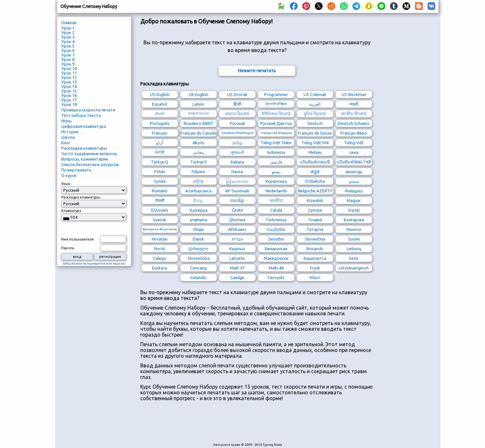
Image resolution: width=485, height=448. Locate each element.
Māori (315, 277)
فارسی (276, 162)
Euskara (160, 268)
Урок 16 (69, 95)
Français (160, 133)
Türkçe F (199, 162)
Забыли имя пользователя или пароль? (94, 264)
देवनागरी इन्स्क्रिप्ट (276, 104)
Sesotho (276, 239)
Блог (66, 143)
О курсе (69, 175)
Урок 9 (68, 64)
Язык (66, 184)
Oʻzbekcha (315, 181)
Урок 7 (68, 55)
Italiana (237, 162)
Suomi (354, 239)
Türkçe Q (160, 162)
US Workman (354, 94)
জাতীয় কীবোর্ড (354, 114)
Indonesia (276, 152)
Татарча (315, 229)
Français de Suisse (315, 133)
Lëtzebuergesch (354, 268)
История (70, 132)
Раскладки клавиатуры (84, 148)
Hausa (237, 171)
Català (276, 210)
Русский (237, 123)
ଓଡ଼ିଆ (198, 181)
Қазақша (199, 210)
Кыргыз (237, 249)
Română (160, 191)
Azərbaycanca (198, 191)
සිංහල (198, 200)
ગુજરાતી (237, 152)
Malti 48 (276, 268)
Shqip (198, 229)
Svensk (160, 220)
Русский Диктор (276, 123)
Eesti (354, 258)
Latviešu (237, 258)
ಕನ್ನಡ (315, 171)
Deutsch (315, 123)
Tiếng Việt (354, 143)
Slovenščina (199, 258)
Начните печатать (257, 71)
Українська (276, 181)
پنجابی (199, 152)
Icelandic (198, 277)
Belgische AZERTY (315, 191)
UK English (199, 94)
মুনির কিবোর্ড (315, 114)
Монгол (354, 229)
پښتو (276, 171)
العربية (315, 104)
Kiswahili (315, 200)
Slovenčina (315, 239)
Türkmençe (276, 220)
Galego (160, 258)
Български (354, 220)
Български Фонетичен (160, 229)
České (237, 210)
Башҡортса (315, 258)
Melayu (315, 152)
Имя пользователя (77, 239)
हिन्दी (237, 104)
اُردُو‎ (160, 143)
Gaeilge (237, 277)
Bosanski (315, 249)
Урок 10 (69, 68)
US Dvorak (237, 94)
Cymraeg (198, 268)
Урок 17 (69, 100)
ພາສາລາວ (199, 220)
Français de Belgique (276, 133)
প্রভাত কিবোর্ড (237, 114)
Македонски (276, 258)
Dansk (198, 239)
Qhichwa (237, 220)
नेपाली (160, 200)
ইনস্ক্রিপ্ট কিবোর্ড (198, 114)
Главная (69, 22)
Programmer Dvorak (276, 95)
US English (160, 94)
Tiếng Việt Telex (276, 143)
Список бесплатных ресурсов (90, 164)
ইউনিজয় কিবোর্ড (276, 114)
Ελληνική (160, 210)
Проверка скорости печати (88, 110)
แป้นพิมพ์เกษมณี (315, 162)
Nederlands (276, 191)
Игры (66, 121)
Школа (68, 137)
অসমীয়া (276, 200)
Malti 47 (237, 268)
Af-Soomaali (237, 191)
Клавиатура (71, 211)
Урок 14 (69, 86)
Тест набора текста (81, 115)
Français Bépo (354, 133)
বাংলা (160, 114)
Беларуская (276, 249)
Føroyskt (276, 277)
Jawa (354, 152)
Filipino (198, 171)
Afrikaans (237, 229)
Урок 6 (68, 50)
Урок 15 (69, 91)
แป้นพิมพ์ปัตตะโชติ (354, 162)
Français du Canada (199, 133)
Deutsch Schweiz (354, 123)
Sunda (160, 181)
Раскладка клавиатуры (81, 197)
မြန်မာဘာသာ (237, 181)
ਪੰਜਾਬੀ (160, 152)
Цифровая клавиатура (84, 126)
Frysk (315, 268)
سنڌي (354, 181)
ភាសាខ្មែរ (237, 200)
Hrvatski (160, 239)
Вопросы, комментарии (85, 159)
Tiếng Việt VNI (315, 143)
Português (160, 123)
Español (160, 104)
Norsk (160, 249)
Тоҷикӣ (315, 220)
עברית (237, 239)
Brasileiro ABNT (199, 123)
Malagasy (354, 191)
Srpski (354, 210)
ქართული (198, 249)
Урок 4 (68, 41)
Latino (198, 104)
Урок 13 (69, 82)
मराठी (354, 104)
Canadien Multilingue (237, 133)
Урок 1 (68, 28)
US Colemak (315, 94)
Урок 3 (68, 37)
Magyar (354, 200)
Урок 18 (69, 104)
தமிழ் (237, 143)
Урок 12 (69, 77)
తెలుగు (199, 143)
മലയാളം (354, 171)
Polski (160, 171)
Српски (315, 210)
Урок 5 (68, 46)
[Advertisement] (257, 425)
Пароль (68, 248)
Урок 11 (69, 73)
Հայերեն (276, 229)
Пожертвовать (76, 170)
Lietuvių (354, 249)
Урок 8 (68, 59)
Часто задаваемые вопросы (89, 154)
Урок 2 (68, 32)
